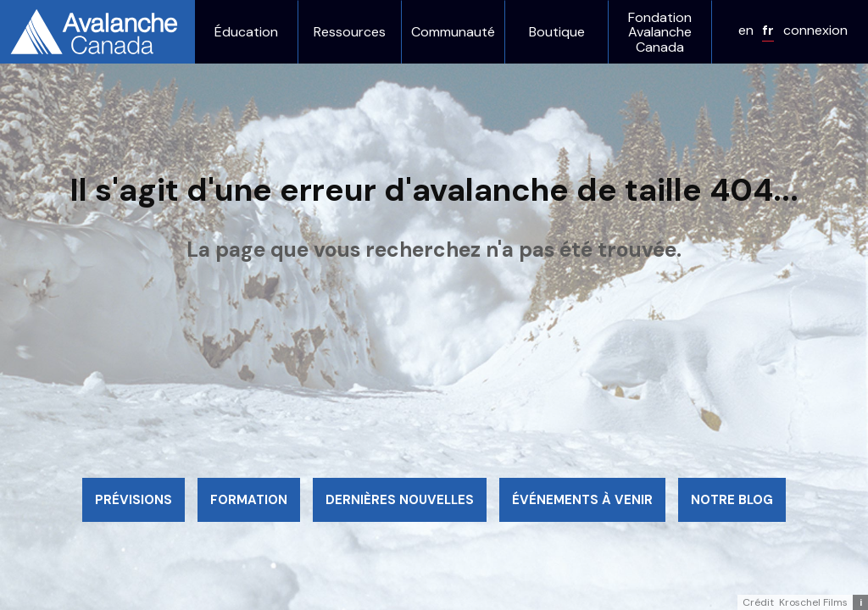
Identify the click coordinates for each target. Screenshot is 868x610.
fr (768, 30)
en (746, 30)
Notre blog (732, 500)
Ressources (350, 32)
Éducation (246, 32)
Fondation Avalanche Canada (660, 33)
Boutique (557, 32)
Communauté (453, 32)
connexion (815, 30)
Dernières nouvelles (400, 500)
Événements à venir (582, 500)
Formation (249, 500)
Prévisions (134, 500)
